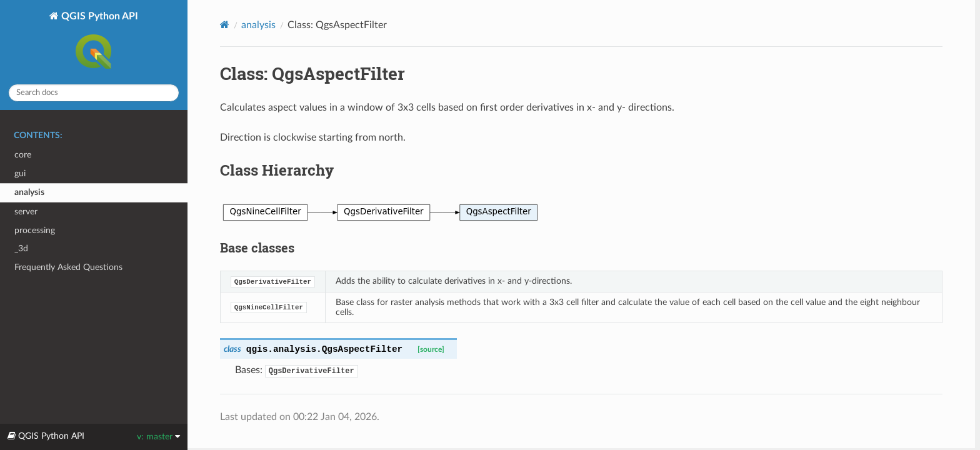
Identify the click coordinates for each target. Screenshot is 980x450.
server (26, 212)
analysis (29, 192)
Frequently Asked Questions (68, 267)
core (23, 155)
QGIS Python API (98, 42)
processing (35, 230)
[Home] (225, 25)
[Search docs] (94, 93)
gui (20, 173)
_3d (21, 248)
